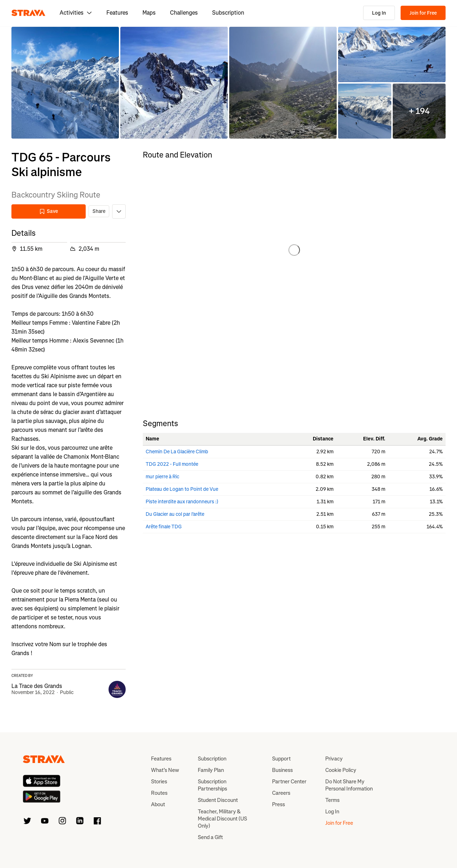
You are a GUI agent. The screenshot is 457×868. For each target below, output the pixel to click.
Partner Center (289, 782)
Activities (76, 13)
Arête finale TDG (164, 527)
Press (278, 804)
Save (49, 211)
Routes (159, 793)
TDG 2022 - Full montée (172, 464)
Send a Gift (210, 837)
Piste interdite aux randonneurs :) (182, 502)
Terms (332, 800)
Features (117, 13)
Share (99, 211)
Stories (159, 782)
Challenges (184, 13)
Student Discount (218, 800)
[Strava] (28, 13)
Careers (281, 793)
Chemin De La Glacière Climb (177, 452)
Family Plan (211, 770)
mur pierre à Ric (162, 477)
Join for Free (423, 13)
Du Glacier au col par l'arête (175, 514)
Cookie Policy (341, 770)
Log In (379, 13)
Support (281, 759)
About (158, 804)
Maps (149, 13)
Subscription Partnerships (212, 785)
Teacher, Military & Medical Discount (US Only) (222, 819)
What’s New (165, 770)
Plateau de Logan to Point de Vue (182, 489)
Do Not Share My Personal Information (349, 785)
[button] (65, 83)
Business (282, 770)
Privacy (334, 759)
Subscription (228, 13)
